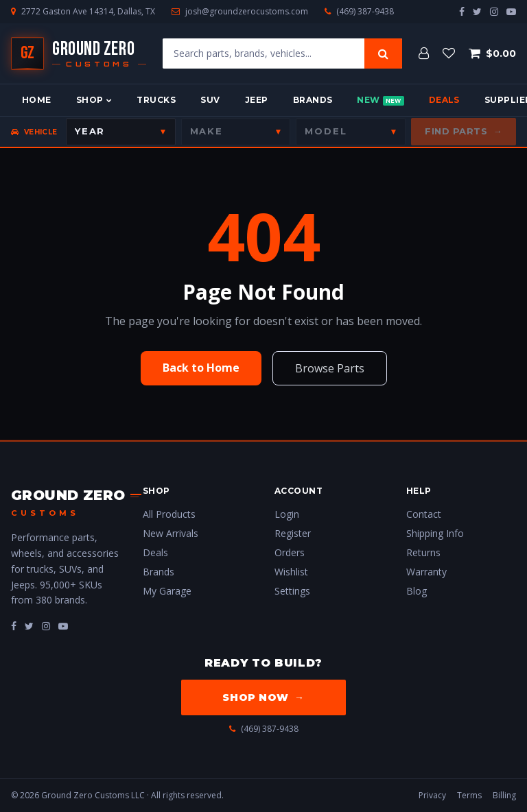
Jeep (257, 100)
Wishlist (291, 572)
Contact (424, 514)
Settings (292, 591)
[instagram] (494, 11)
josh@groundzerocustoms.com (247, 12)
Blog (417, 591)
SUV (210, 100)
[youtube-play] (511, 11)
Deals (444, 100)
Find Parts (464, 132)
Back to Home (201, 368)
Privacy (432, 795)
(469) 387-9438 (365, 12)
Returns (423, 552)
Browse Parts (330, 368)
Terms (469, 795)
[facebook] (462, 11)
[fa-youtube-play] (63, 626)
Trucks (156, 100)
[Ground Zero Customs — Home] (79, 53)
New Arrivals (171, 533)
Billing (504, 795)
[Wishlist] (449, 53)
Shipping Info (435, 533)
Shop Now (263, 697)
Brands (313, 100)
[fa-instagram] (46, 626)
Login (287, 514)
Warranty (426, 572)
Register (293, 533)
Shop (94, 100)
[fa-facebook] (14, 626)
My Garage (167, 591)
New (380, 100)
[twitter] (477, 11)
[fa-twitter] (29, 626)
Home (37, 100)
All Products (169, 514)
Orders (290, 552)
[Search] (383, 53)
